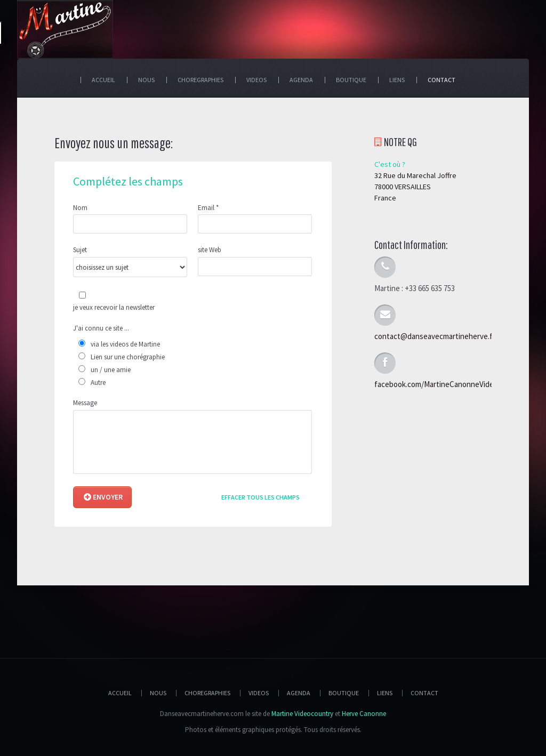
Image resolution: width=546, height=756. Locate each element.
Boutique (344, 693)
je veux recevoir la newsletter (114, 307)
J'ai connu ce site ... (101, 328)
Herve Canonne (364, 714)
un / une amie (111, 370)
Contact (424, 693)
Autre (98, 383)
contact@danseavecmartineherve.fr (435, 336)
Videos (259, 693)
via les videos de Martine (125, 344)
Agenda (299, 693)
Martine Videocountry (302, 714)
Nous (158, 693)
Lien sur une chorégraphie (128, 357)
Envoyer (103, 497)
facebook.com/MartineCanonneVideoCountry (450, 384)
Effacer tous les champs (260, 497)
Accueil (120, 693)
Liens (385, 693)
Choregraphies (207, 693)
